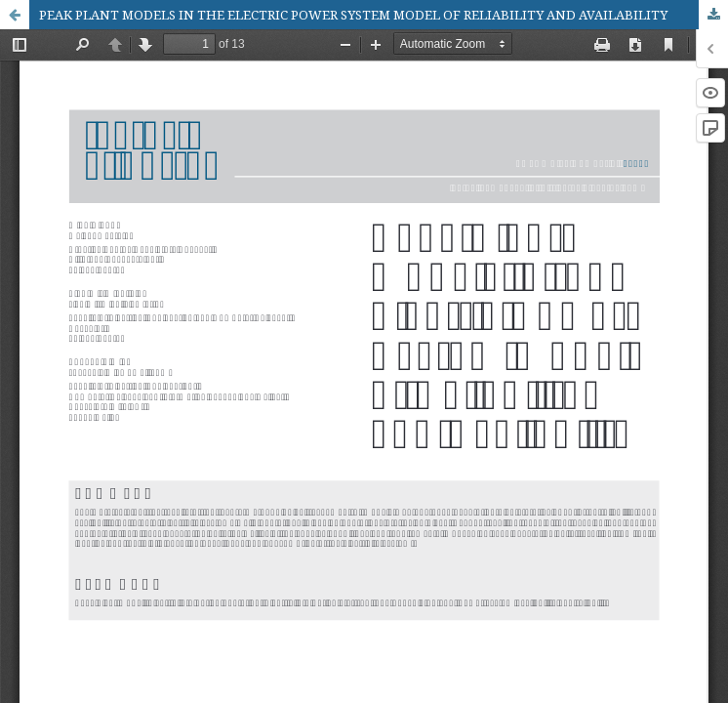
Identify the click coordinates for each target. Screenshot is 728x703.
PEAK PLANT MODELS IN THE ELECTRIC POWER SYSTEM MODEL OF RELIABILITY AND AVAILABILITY (353, 15)
